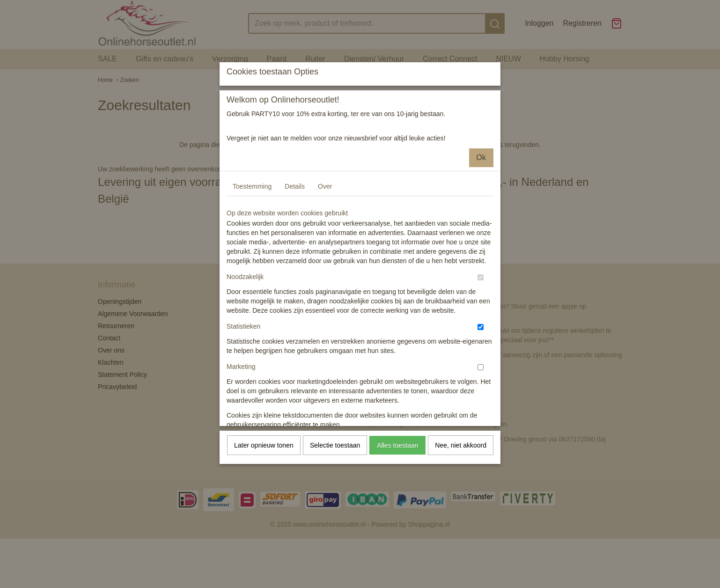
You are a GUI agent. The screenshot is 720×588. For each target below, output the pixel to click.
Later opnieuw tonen (264, 487)
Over (325, 228)
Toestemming (252, 228)
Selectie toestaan (335, 487)
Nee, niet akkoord (461, 487)
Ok (481, 199)
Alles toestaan (397, 487)
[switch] (481, 319)
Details (295, 228)
